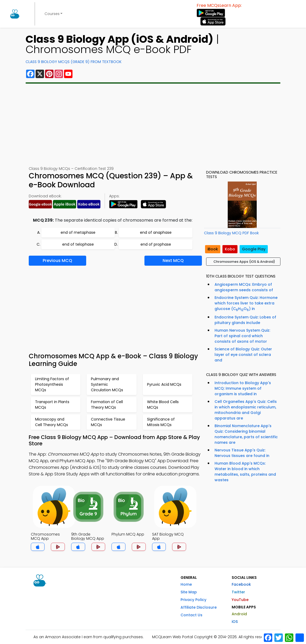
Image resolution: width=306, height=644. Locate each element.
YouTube (240, 600)
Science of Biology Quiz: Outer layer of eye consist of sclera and (243, 355)
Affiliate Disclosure (199, 607)
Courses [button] (52, 14)
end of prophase (156, 244)
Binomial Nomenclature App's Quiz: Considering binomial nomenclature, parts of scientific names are (246, 434)
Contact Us (191, 615)
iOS (235, 622)
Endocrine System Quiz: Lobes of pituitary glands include (245, 320)
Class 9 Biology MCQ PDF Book (231, 233)
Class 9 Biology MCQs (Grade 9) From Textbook (74, 62)
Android (239, 614)
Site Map (189, 592)
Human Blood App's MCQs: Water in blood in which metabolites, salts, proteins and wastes (245, 472)
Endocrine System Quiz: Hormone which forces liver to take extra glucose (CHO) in (246, 304)
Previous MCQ (57, 261)
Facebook (241, 584)
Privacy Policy (193, 600)
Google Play (254, 249)
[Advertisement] (153, 125)
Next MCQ (173, 261)
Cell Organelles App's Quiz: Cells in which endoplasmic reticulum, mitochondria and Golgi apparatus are (246, 410)
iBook (213, 249)
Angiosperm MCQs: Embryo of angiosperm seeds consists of (244, 287)
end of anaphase (156, 232)
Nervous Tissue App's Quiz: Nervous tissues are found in (242, 453)
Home (186, 584)
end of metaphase (78, 232)
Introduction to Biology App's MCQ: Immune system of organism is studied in (243, 388)
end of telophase (78, 244)
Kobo (230, 249)
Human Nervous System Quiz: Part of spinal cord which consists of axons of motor (242, 336)
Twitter (238, 592)
